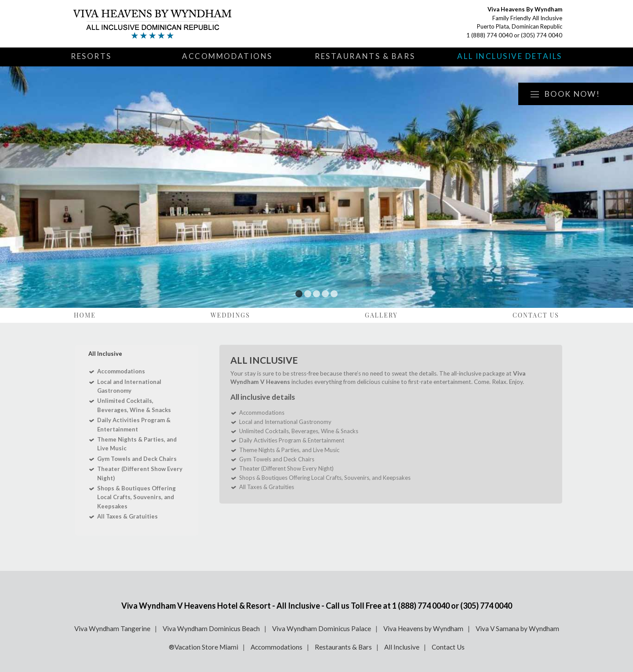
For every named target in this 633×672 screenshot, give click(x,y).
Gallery (381, 315)
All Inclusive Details (510, 56)
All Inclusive (402, 647)
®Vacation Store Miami (204, 647)
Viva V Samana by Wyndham (517, 628)
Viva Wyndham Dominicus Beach (211, 628)
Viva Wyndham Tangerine (112, 628)
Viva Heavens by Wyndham (423, 628)
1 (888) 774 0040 (489, 35)
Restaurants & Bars (365, 56)
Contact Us (536, 315)
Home (85, 315)
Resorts (91, 56)
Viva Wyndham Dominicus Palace (322, 628)
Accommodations (227, 56)
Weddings (230, 315)
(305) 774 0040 (542, 35)
